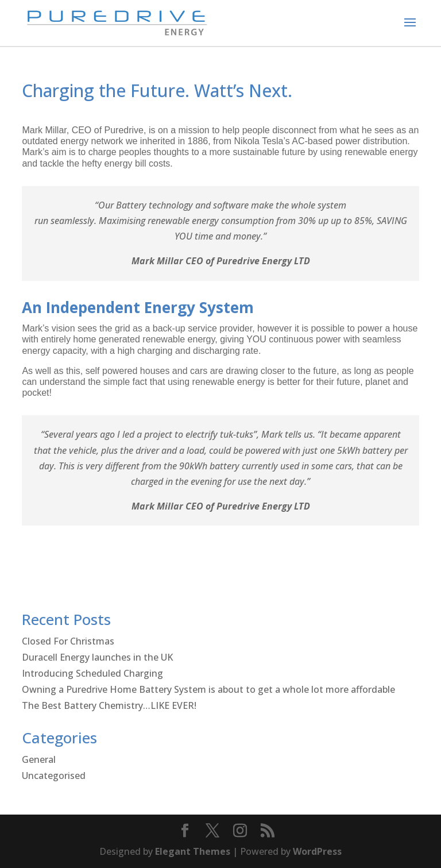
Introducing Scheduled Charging (92, 673)
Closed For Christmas (68, 641)
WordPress (317, 851)
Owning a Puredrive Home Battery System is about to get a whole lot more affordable (208, 689)
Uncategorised (54, 776)
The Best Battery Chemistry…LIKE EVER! (109, 705)
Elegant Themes (193, 851)
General (39, 759)
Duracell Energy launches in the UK (97, 657)
